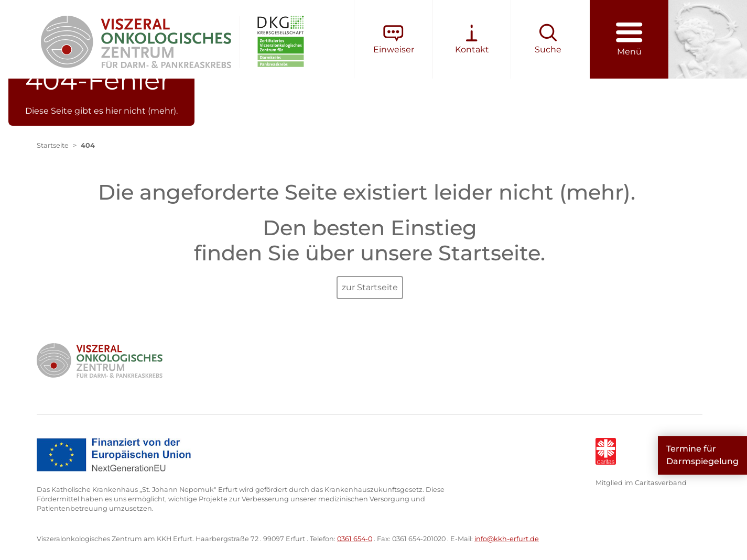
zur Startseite (370, 287)
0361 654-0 (355, 539)
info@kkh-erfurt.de (507, 539)
